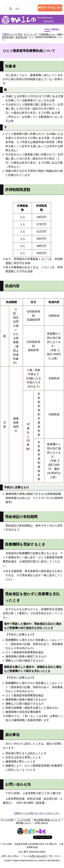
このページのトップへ (48, 813)
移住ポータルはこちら (50, 7)
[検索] (17, 9)
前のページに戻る (14, 34)
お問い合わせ (41, 823)
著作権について (24, 823)
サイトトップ (30, 34)
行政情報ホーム (47, 34)
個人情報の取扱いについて (47, 820)
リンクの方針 (24, 820)
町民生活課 (8, 37)
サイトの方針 (7, 820)
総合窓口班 (21, 37)
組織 (60, 34)
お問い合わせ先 (38, 856)
